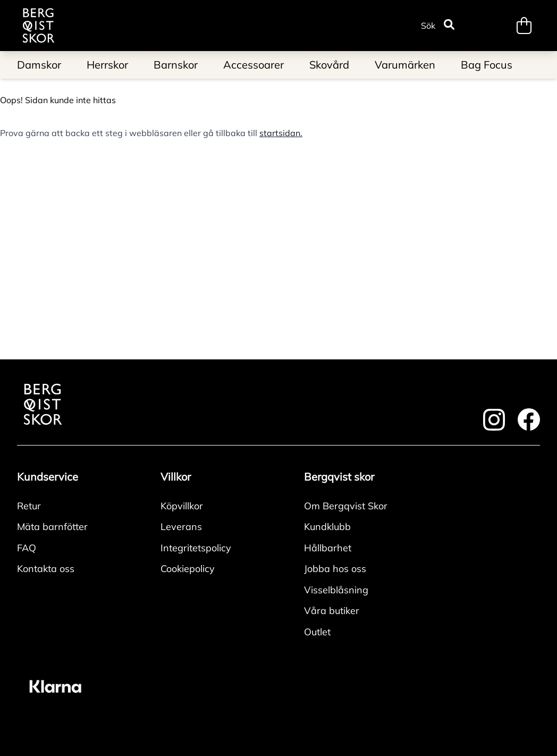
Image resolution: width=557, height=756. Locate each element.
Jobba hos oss (335, 569)
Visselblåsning (336, 590)
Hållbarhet (328, 548)
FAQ (27, 548)
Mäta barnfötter (52, 527)
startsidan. (281, 133)
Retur (29, 506)
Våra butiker (332, 611)
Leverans (181, 527)
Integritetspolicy (196, 548)
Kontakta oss (46, 569)
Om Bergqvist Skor (346, 506)
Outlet (317, 632)
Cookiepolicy (188, 569)
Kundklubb (327, 527)
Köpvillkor (182, 506)
